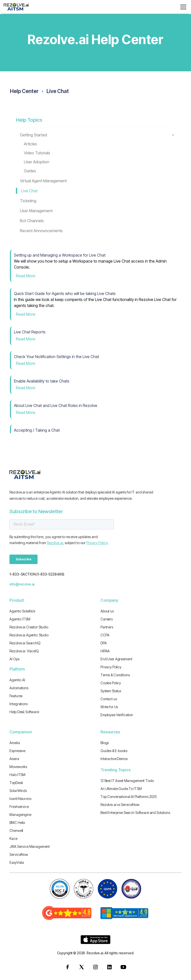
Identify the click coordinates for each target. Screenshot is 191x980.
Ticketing (28, 201)
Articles (30, 144)
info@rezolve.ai (22, 584)
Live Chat (58, 91)
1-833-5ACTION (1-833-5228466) (37, 574)
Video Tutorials (37, 153)
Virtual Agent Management (43, 181)
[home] (16, 7)
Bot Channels (32, 221)
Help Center (24, 91)
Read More (26, 276)
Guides (30, 171)
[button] (182, 7)
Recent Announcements (41, 231)
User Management (36, 211)
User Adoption (37, 162)
